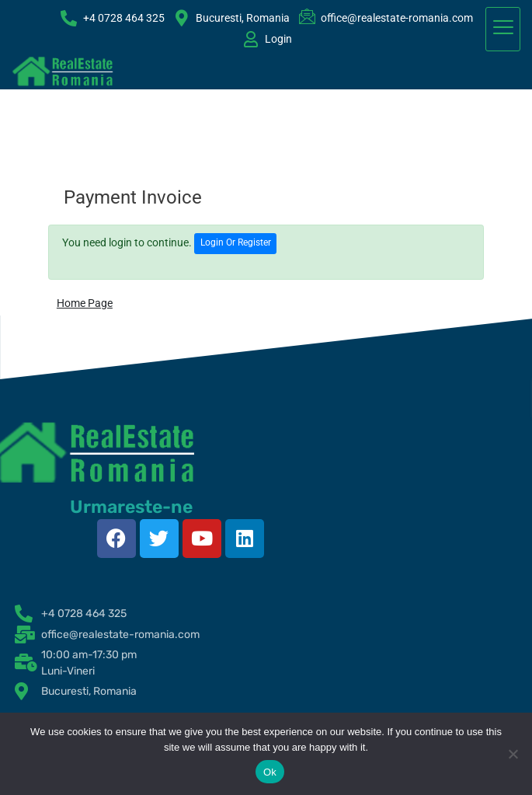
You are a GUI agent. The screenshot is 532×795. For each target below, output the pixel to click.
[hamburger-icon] (503, 29)
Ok (270, 772)
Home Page (85, 303)
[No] (513, 754)
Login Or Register (236, 242)
